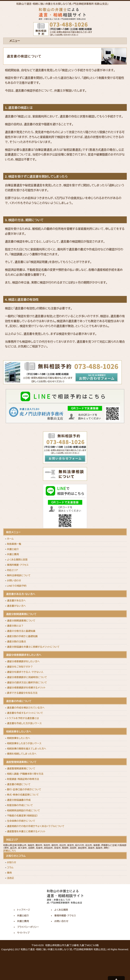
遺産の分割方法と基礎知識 (21, 631)
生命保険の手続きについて (21, 821)
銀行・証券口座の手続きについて (24, 789)
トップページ (24, 910)
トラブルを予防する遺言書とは (23, 718)
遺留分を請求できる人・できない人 (25, 672)
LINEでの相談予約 (17, 586)
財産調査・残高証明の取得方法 (23, 779)
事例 (9, 873)
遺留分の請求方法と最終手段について (27, 683)
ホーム (10, 539)
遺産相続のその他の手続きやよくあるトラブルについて (36, 826)
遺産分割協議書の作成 (19, 800)
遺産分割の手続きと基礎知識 (22, 636)
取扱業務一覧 (14, 544)
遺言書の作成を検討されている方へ (26, 708)
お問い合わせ (14, 581)
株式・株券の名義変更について (23, 795)
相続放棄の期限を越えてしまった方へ (26, 749)
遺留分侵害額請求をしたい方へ (23, 661)
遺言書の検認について (19, 784)
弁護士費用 (13, 554)
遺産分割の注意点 (16, 642)
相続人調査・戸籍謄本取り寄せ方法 (25, 774)
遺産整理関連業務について (21, 769)
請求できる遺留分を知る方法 (22, 693)
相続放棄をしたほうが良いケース (24, 743)
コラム (10, 867)
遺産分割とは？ (15, 626)
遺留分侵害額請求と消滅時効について (27, 677)
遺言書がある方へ (16, 601)
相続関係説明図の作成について (23, 811)
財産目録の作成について (20, 805)
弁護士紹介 (13, 549)
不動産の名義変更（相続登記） (22, 816)
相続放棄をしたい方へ (19, 738)
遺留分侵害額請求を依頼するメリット (26, 688)
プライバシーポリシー (28, 927)
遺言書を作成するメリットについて (25, 713)
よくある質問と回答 (17, 560)
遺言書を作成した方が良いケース (24, 723)
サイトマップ (23, 933)
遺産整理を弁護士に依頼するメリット (26, 831)
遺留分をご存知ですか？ (20, 667)
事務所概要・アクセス (18, 565)
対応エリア (12, 570)
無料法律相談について (19, 575)
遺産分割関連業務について (21, 621)
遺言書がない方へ (16, 606)
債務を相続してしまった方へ (22, 754)
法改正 (10, 878)
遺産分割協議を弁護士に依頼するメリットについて (33, 647)
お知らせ (12, 862)
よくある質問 (61, 910)
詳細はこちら (10, 851)
